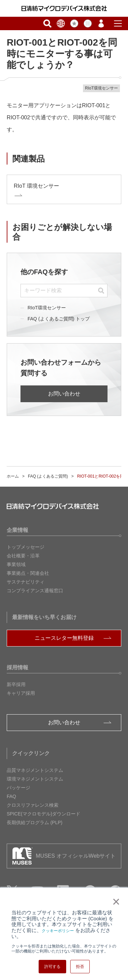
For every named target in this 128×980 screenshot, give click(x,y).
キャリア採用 (21, 693)
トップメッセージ (26, 547)
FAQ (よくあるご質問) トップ (59, 319)
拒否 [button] (80, 967)
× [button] (115, 902)
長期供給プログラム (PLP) (35, 822)
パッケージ (18, 788)
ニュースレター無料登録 (64, 638)
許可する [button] (52, 967)
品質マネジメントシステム (35, 770)
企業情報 (17, 530)
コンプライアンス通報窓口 (35, 591)
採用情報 (17, 667)
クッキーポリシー (58, 931)
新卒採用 (16, 684)
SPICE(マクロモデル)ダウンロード (44, 814)
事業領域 (16, 564)
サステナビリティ (26, 582)
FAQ (11, 796)
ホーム (13, 476)
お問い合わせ (64, 394)
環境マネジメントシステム (35, 779)
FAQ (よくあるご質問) (48, 476)
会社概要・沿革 (23, 556)
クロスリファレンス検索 (33, 805)
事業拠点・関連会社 (28, 573)
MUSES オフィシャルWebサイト (76, 856)
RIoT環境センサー (47, 308)
